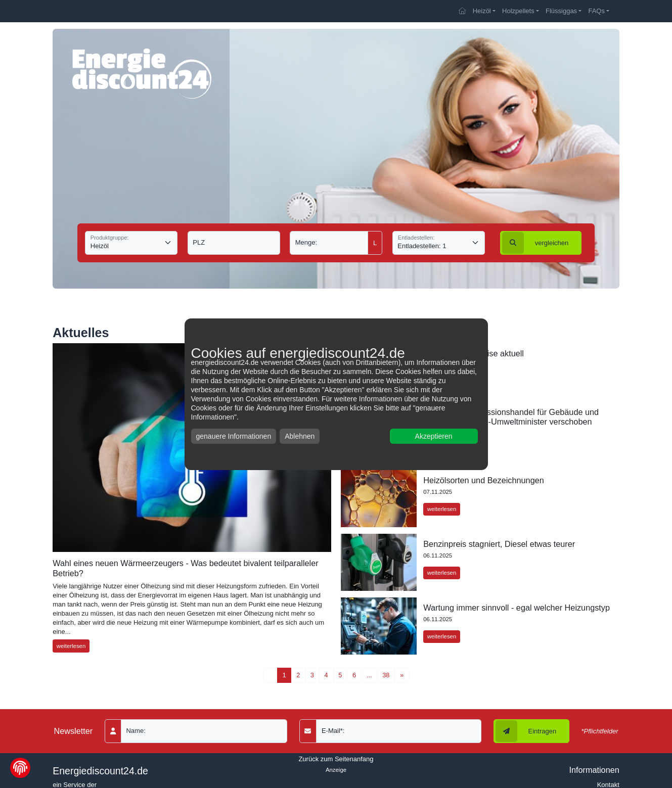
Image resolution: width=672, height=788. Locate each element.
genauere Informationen (234, 436)
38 (386, 675)
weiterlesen (71, 646)
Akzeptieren (434, 436)
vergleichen (535, 243)
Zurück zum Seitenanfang (336, 759)
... (369, 675)
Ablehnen (300, 436)
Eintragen (526, 731)
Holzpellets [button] (518, 11)
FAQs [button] (596, 11)
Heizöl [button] (482, 11)
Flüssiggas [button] (561, 11)
